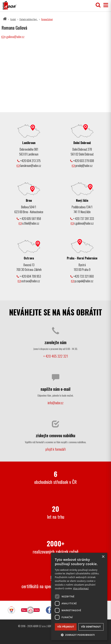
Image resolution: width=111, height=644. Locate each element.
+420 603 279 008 (82, 161)
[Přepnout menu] (105, 5)
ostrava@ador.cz (29, 281)
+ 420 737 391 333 (82, 219)
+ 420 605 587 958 (29, 219)
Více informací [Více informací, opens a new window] (81, 588)
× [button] (103, 557)
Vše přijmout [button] (66, 627)
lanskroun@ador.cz (29, 166)
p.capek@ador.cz (82, 281)
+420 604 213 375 (29, 161)
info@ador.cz (55, 403)
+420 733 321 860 (82, 276)
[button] (79, 635)
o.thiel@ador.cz (29, 223)
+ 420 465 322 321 (56, 356)
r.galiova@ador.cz (15, 37)
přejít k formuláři (56, 449)
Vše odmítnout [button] (91, 627)
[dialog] (79, 597)
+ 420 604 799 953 (29, 276)
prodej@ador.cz (82, 166)
